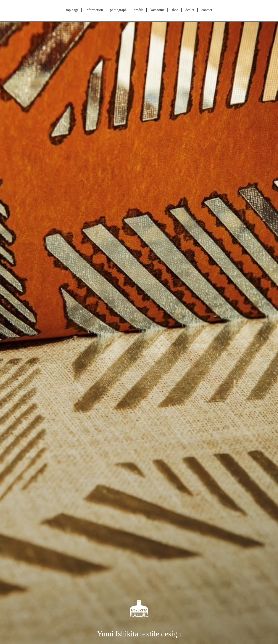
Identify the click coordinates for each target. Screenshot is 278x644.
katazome (158, 10)
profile (138, 10)
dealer (190, 10)
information (94, 10)
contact (207, 10)
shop (175, 10)
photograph (118, 10)
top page (72, 10)
